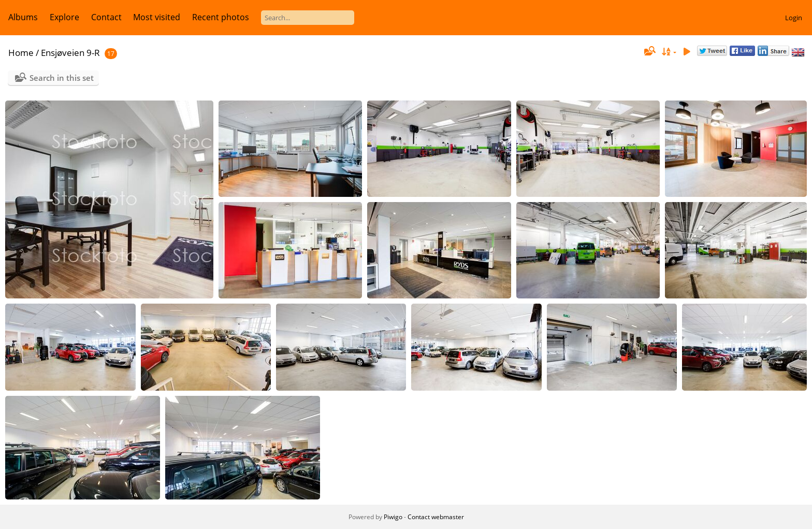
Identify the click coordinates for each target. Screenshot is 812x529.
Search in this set (62, 78)
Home (21, 53)
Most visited (157, 17)
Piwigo (393, 517)
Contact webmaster (436, 517)
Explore (64, 17)
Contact (106, 17)
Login (794, 18)
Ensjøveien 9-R (70, 53)
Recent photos (221, 17)
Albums (23, 17)
